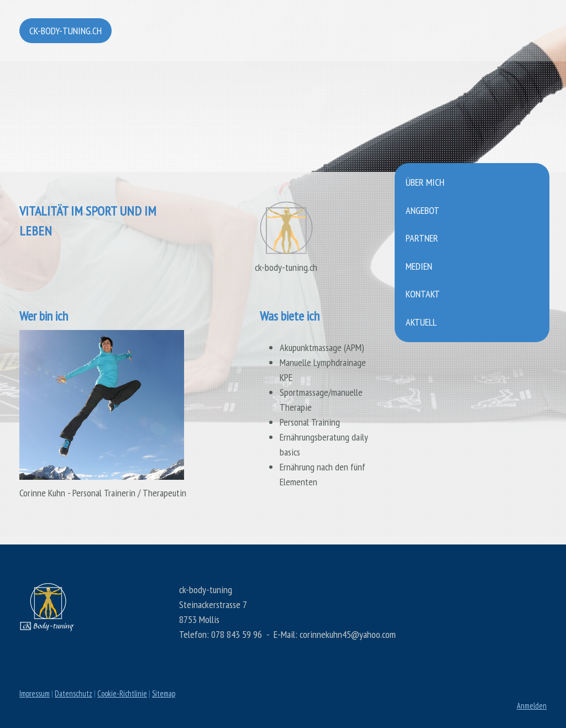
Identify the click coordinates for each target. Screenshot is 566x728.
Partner (422, 238)
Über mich (425, 182)
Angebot (423, 210)
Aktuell (421, 322)
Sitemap (164, 693)
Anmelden (532, 706)
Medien (419, 266)
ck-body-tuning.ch (65, 31)
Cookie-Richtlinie (122, 693)
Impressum (35, 693)
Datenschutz (74, 693)
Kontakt (423, 294)
